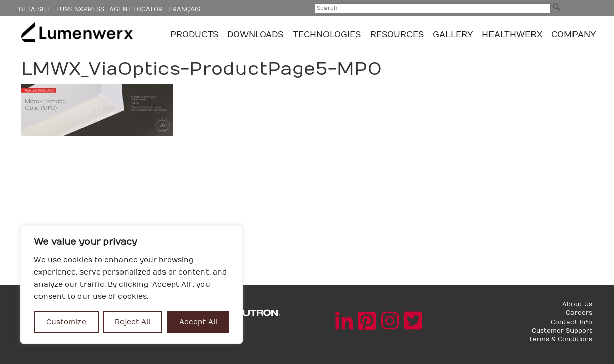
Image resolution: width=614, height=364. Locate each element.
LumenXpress (80, 9)
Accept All (198, 322)
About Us (577, 304)
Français (184, 9)
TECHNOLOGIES (328, 35)
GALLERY (453, 35)
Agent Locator (136, 9)
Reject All (133, 322)
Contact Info (571, 322)
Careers (579, 313)
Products (195, 35)
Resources (398, 35)
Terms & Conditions (561, 339)
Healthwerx (512, 35)
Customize (66, 322)
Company (574, 35)
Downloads (257, 35)
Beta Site (35, 9)
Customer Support (562, 331)
